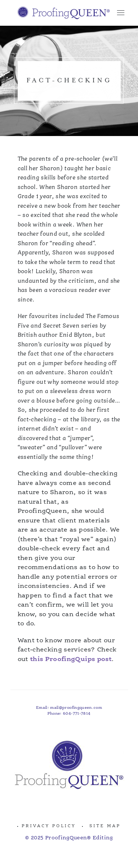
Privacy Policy (49, 826)
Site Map (105, 826)
